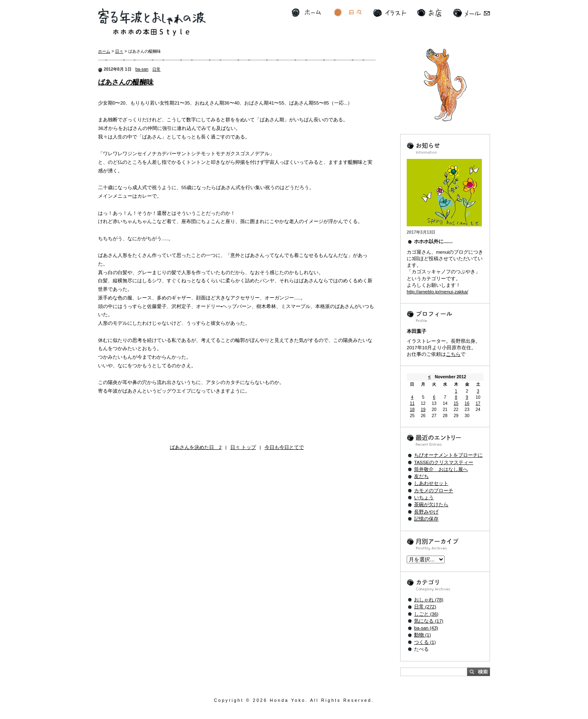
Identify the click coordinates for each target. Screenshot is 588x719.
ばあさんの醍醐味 (126, 82)
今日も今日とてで (284, 447)
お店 (429, 13)
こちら (453, 354)
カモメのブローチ (434, 491)
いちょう (424, 498)
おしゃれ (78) (429, 600)
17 (478, 403)
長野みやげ (426, 512)
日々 (348, 13)
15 (456, 403)
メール (471, 13)
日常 (156, 69)
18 (412, 410)
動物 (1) (422, 635)
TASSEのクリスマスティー (444, 462)
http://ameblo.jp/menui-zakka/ (437, 292)
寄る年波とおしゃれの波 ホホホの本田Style (152, 22)
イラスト (390, 13)
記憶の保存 (426, 519)
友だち (421, 476)
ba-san (142, 69)
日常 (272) (425, 607)
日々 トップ (243, 447)
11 (412, 403)
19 (423, 410)
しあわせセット (431, 483)
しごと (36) (426, 614)
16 (467, 403)
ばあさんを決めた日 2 (196, 447)
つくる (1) (425, 642)
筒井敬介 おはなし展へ (441, 469)
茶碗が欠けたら (431, 505)
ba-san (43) (426, 628)
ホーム (306, 13)
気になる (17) (429, 621)
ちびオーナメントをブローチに (448, 455)
